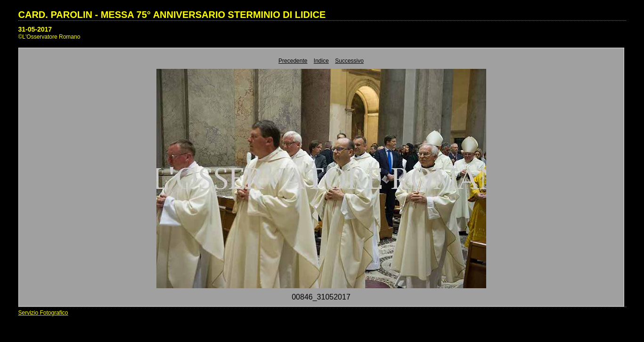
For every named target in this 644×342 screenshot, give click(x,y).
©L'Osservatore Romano (49, 37)
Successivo (349, 61)
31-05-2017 (35, 29)
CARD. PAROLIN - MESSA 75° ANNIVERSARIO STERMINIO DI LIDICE (172, 15)
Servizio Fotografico (43, 313)
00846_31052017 (321, 297)
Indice (321, 61)
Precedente (293, 61)
